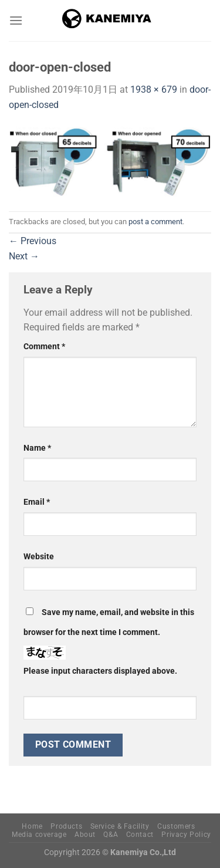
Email (37, 502)
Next (24, 256)
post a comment (155, 222)
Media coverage (39, 835)
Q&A (111, 835)
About (85, 835)
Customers (176, 826)
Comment (44, 347)
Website (39, 557)
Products (66, 826)
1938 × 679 (154, 89)
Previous (33, 241)
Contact (140, 835)
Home (32, 826)
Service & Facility (120, 826)
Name (37, 448)
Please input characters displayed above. (100, 671)
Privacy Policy (186, 835)
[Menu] (16, 20)
